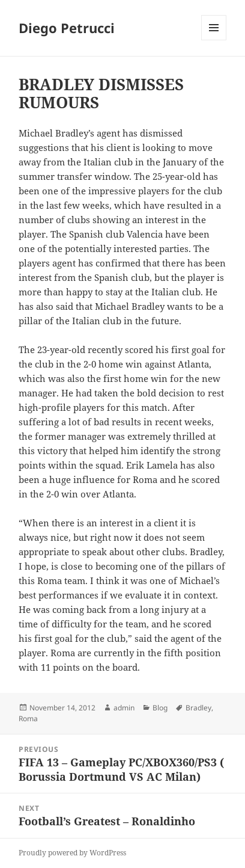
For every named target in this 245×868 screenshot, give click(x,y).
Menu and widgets (214, 40)
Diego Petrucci (67, 28)
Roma (28, 719)
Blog (160, 708)
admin (124, 708)
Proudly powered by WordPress (72, 853)
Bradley (198, 708)
